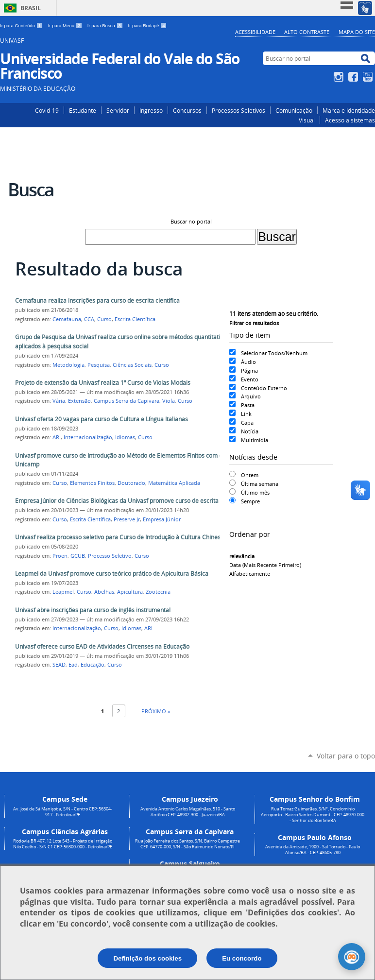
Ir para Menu (66, 26)
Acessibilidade (255, 32)
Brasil (31, 8)
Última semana (260, 484)
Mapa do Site (357, 32)
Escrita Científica (135, 319)
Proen (60, 556)
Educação (93, 665)
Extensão (79, 401)
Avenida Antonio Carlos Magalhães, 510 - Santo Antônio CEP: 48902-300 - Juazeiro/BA (188, 812)
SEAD (59, 665)
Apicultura (130, 592)
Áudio (248, 362)
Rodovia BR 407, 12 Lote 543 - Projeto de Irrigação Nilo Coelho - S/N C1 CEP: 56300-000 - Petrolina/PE (63, 844)
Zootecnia (158, 592)
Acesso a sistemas (350, 120)
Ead (73, 665)
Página (249, 370)
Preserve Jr (127, 519)
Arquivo (251, 396)
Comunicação (294, 110)
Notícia (250, 431)
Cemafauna (67, 319)
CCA (89, 319)
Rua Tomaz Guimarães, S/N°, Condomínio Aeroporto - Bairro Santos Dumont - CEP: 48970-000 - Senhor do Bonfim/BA (313, 815)
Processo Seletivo (110, 556)
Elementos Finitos (92, 483)
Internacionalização (88, 437)
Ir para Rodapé (148, 26)
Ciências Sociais (132, 365)
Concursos (187, 110)
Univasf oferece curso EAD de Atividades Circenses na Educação (102, 646)
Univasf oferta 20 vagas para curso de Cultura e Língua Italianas (102, 419)
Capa (247, 422)
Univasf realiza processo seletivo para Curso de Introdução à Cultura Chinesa (119, 537)
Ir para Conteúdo (22, 26)
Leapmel (63, 592)
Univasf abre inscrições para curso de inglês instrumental (93, 610)
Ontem (250, 475)
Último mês (255, 492)
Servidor (118, 110)
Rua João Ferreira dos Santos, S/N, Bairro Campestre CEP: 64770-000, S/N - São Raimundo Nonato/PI (187, 844)
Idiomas (125, 437)
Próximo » (156, 711)
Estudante (83, 110)
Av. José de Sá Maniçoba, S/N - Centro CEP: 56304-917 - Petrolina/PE (63, 812)
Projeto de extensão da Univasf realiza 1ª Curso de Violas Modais (103, 383)
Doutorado (131, 483)
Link (246, 414)
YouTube (369, 77)
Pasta (248, 405)
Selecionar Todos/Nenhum (274, 353)
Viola (169, 401)
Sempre (250, 501)
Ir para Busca (106, 26)
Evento (250, 379)
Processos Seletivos (239, 110)
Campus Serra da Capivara (127, 401)
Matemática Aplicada (174, 483)
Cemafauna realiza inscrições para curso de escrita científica (97, 301)
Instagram (340, 77)
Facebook (354, 77)
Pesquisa (99, 365)
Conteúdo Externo (264, 388)
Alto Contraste (307, 32)
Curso (104, 319)
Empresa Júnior (162, 519)
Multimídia (255, 440)
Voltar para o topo (346, 756)
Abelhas (104, 592)
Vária (59, 401)
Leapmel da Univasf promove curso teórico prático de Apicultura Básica (112, 574)
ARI (57, 437)
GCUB (78, 556)
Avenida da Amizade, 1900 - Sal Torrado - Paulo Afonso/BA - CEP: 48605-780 (313, 850)
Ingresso (151, 110)
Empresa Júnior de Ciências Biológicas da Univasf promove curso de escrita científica (130, 501)
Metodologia (68, 365)
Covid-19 (47, 110)
